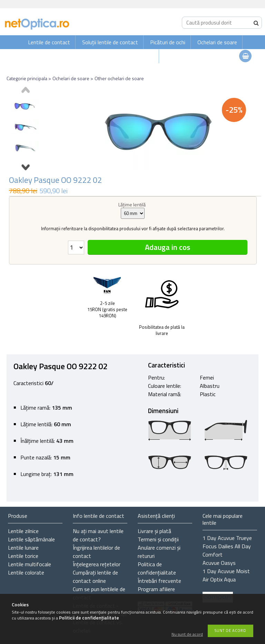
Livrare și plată (154, 531)
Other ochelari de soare (119, 78)
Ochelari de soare (217, 42)
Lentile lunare (23, 548)
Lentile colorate (26, 572)
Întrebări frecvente (159, 581)
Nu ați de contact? (98, 535)
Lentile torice (23, 556)
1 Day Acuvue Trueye (227, 538)
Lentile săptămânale (31, 539)
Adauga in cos (168, 247)
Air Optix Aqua (219, 579)
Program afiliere (156, 589)
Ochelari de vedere (132, 56)
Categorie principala (27, 78)
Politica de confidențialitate (157, 568)
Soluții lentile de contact (110, 42)
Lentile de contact (49, 42)
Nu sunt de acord (187, 634)
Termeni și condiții (158, 539)
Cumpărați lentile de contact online (95, 577)
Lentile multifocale (30, 564)
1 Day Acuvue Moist (226, 571)
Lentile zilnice (23, 531)
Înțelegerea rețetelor (97, 564)
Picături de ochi (168, 42)
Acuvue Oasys (219, 563)
